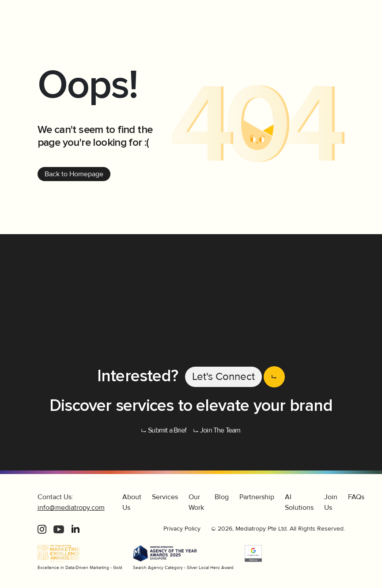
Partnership (257, 497)
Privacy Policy (182, 529)
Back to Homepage (74, 174)
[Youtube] (59, 529)
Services (165, 497)
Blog (222, 497)
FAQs (356, 497)
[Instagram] (42, 529)
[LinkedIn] (76, 529)
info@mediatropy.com (71, 508)
